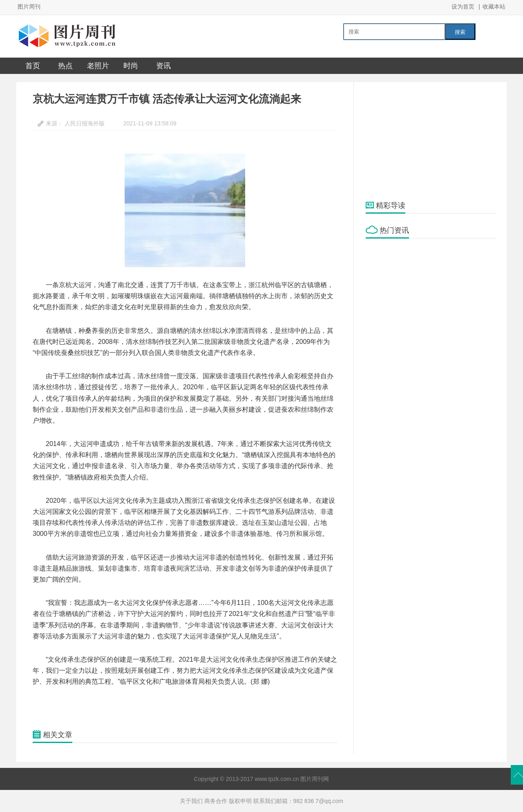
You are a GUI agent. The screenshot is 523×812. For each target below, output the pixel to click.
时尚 (131, 66)
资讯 (163, 66)
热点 (65, 66)
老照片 (98, 66)
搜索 (460, 32)
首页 (33, 66)
